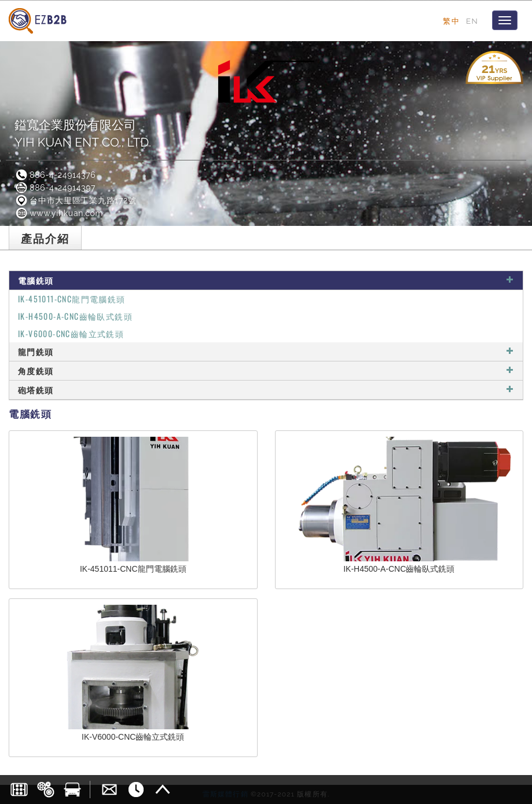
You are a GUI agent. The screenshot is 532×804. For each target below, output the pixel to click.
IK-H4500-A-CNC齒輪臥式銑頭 (75, 316)
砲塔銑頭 (266, 390)
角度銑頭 (266, 370)
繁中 (451, 21)
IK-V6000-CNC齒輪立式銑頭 (71, 333)
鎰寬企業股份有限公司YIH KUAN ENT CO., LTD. (83, 134)
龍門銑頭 (266, 351)
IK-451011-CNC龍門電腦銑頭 (72, 299)
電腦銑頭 (266, 280)
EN (472, 21)
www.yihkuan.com (59, 213)
